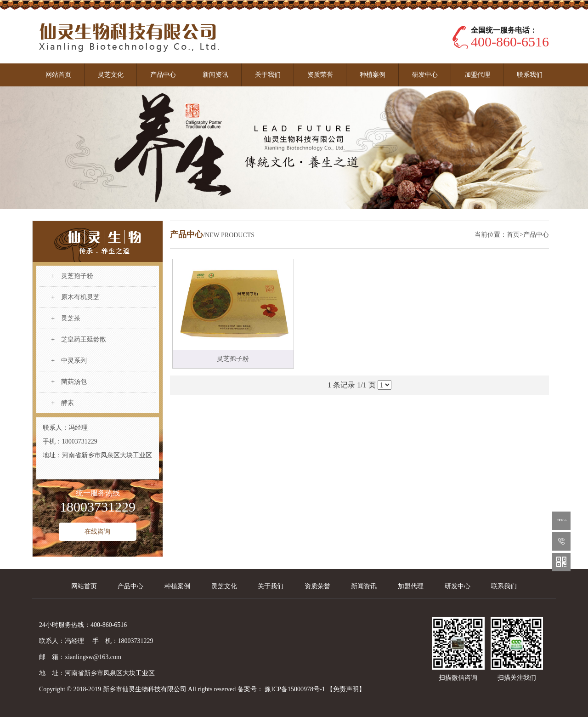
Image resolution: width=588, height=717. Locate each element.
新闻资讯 (215, 75)
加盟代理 (477, 75)
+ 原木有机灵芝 (75, 297)
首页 (513, 235)
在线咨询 (97, 532)
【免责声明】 (346, 689)
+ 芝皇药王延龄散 (79, 339)
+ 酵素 (62, 403)
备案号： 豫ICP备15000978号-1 (282, 689)
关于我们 (268, 75)
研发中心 (425, 75)
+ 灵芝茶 (66, 318)
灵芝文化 (111, 75)
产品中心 (163, 75)
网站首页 (58, 75)
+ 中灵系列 (69, 361)
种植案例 (373, 75)
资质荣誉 (320, 75)
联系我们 (530, 75)
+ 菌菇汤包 (69, 382)
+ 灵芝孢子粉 (72, 276)
